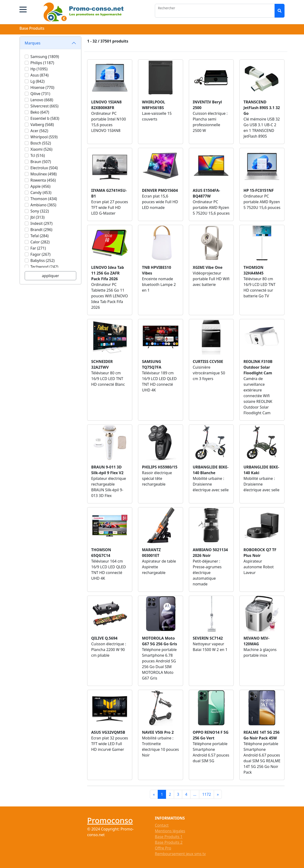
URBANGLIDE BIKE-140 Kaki (261, 470)
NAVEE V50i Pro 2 (158, 732)
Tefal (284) (40, 236)
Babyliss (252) (43, 260)
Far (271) (38, 248)
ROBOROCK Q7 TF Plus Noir (260, 553)
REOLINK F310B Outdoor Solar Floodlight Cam (258, 367)
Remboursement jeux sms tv (180, 854)
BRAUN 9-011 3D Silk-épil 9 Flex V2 (107, 470)
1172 (207, 794)
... (195, 794)
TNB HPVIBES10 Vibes (157, 270)
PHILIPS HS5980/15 (160, 467)
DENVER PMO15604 (160, 190)
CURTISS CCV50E (208, 362)
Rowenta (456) (43, 180)
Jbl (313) (38, 217)
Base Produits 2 (169, 842)
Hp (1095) (39, 69)
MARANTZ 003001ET (151, 553)
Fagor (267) (40, 254)
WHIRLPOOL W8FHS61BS (154, 105)
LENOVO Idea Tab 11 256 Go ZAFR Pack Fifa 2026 (108, 273)
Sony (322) (40, 211)
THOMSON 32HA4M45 (253, 270)
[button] (23, 10)
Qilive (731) (40, 94)
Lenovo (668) (42, 100)
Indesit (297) (41, 223)
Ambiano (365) (43, 205)
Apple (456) (40, 186)
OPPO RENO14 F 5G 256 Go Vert (211, 735)
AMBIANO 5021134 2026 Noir (210, 553)
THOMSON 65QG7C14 (101, 553)
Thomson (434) (44, 199)
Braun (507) (41, 162)
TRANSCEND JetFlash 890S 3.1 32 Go (262, 108)
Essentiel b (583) (45, 118)
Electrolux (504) (44, 168)
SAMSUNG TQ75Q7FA (152, 364)
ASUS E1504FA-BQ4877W (207, 193)
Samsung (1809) (45, 57)
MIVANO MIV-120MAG (256, 641)
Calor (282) (40, 242)
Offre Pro (163, 848)
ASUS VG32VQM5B (108, 732)
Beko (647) (40, 112)
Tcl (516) (38, 155)
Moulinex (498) (44, 174)
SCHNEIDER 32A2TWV (102, 364)
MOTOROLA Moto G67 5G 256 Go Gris (160, 641)
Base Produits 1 (169, 837)
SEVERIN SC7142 (208, 638)
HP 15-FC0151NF (259, 190)
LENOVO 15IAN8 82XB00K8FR (106, 105)
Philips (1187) (42, 63)
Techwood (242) (44, 267)
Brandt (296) (41, 230)
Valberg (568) (42, 125)
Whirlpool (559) (44, 137)
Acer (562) (39, 131)
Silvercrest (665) (44, 106)
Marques (33, 43)
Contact (162, 825)
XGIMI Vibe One (208, 267)
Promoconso (110, 820)
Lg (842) (37, 81)
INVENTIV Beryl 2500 (207, 105)
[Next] (218, 794)
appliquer (50, 276)
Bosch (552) (41, 143)
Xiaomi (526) (41, 149)
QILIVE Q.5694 (104, 638)
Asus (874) (40, 75)
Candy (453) (41, 193)
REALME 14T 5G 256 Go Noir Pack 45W (261, 735)
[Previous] (154, 794)
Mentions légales (170, 831)
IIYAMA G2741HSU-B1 (109, 193)
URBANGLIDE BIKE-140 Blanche (211, 470)
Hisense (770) (42, 87)
